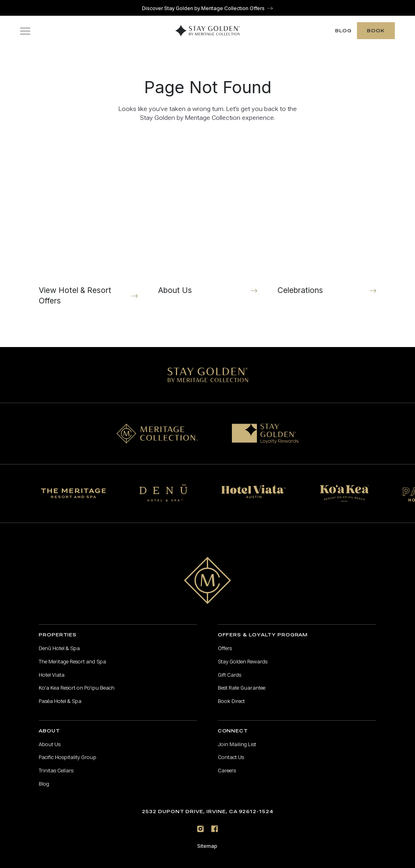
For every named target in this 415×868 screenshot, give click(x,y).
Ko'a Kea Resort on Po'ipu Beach (77, 681)
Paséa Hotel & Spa (60, 694)
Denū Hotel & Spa (59, 641)
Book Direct (231, 694)
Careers (227, 763)
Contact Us (231, 751)
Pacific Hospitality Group (68, 751)
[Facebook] (215, 822)
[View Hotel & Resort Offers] (88, 220)
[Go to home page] (208, 573)
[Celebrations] (327, 220)
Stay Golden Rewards (243, 655)
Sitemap (207, 839)
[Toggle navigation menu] (25, 24)
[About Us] (208, 220)
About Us (50, 737)
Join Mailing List (237, 737)
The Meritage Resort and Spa (72, 655)
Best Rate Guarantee (242, 681)
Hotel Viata (52, 668)
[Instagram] (200, 822)
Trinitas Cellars (56, 763)
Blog (343, 24)
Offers (225, 641)
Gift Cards (229, 668)
